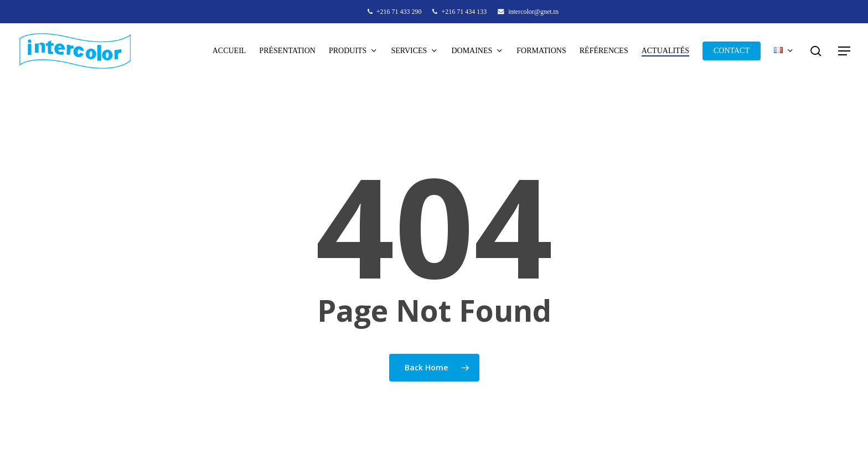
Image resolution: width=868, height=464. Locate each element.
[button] (845, 51)
